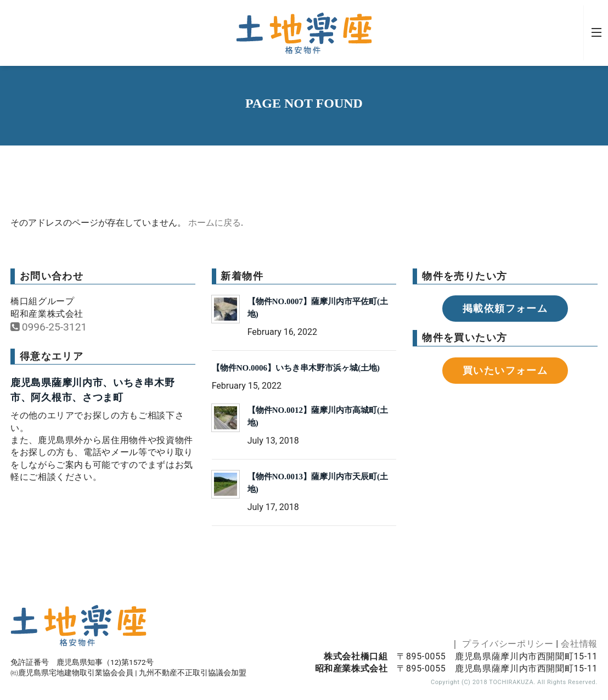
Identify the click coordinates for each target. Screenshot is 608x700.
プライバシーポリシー (508, 644)
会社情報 (579, 644)
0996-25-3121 (49, 327)
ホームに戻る (215, 223)
